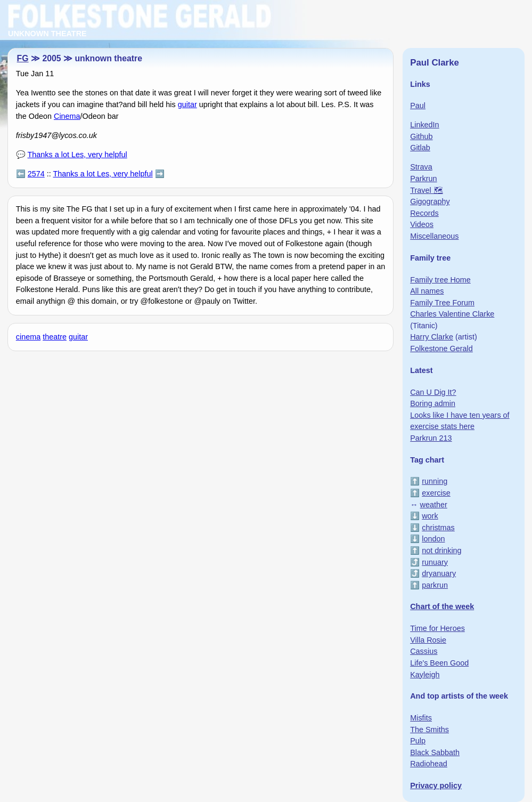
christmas (438, 528)
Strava (421, 167)
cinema (28, 337)
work (430, 516)
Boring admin (433, 403)
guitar (187, 104)
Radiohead (429, 764)
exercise (436, 493)
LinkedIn (424, 125)
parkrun (435, 585)
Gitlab (420, 148)
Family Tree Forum (442, 303)
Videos (422, 224)
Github (421, 136)
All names (427, 291)
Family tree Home (440, 280)
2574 (36, 174)
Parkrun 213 (431, 438)
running (435, 481)
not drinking (441, 550)
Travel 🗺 (426, 190)
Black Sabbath (435, 752)
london (433, 539)
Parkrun (423, 179)
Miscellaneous (434, 236)
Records (424, 213)
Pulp (418, 741)
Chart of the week (442, 606)
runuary (435, 562)
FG (23, 58)
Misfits (421, 718)
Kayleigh (425, 675)
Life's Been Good (439, 663)
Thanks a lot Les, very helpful (77, 155)
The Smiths (429, 730)
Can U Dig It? (433, 392)
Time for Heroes (437, 628)
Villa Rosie (428, 640)
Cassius (424, 651)
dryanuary (439, 573)
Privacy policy (436, 785)
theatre (55, 337)
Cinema (67, 116)
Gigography (430, 201)
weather (434, 505)
